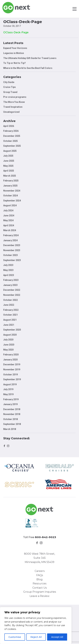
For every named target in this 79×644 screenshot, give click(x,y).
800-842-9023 (46, 537)
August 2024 (10, 205)
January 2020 (10, 360)
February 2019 (11, 399)
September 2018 (12, 424)
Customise (15, 637)
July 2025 (8, 156)
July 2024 (8, 210)
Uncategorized (11, 112)
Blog (39, 579)
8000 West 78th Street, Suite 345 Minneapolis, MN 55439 (39, 558)
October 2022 (10, 300)
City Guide (9, 82)
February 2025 (11, 181)
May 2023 (8, 270)
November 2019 (12, 370)
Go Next (16, 8)
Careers (40, 571)
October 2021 (10, 315)
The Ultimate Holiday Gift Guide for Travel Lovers (30, 58)
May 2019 (8, 394)
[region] (36, 625)
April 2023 (9, 275)
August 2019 (10, 384)
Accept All (57, 637)
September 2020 (12, 330)
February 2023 (11, 280)
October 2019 (10, 375)
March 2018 (10, 429)
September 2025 (12, 146)
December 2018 (12, 409)
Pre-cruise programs (15, 97)
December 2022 (12, 290)
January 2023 (10, 285)
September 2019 (12, 379)
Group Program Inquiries (40, 592)
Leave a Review (39, 596)
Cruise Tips (10, 87)
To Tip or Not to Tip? (15, 63)
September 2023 (12, 260)
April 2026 (9, 126)
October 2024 (10, 196)
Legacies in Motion (14, 53)
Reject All (36, 637)
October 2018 (10, 419)
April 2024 (9, 225)
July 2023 (8, 265)
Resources (39, 583)
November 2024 (12, 191)
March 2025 (10, 176)
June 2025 (9, 161)
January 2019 (10, 404)
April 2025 (9, 171)
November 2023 (12, 250)
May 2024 (8, 220)
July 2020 (8, 340)
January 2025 (10, 186)
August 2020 (10, 335)
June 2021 (9, 325)
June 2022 (9, 305)
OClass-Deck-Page (16, 32)
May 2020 (8, 350)
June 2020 (9, 345)
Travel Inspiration (13, 107)
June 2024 (9, 216)
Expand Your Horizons (15, 48)
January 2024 (10, 240)
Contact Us (39, 588)
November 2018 (12, 414)
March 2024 (10, 230)
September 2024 (12, 201)
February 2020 (11, 355)
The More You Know (14, 102)
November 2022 (12, 295)
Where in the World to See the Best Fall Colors (28, 68)
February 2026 (11, 131)
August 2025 (10, 151)
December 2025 (12, 136)
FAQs (40, 575)
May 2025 (8, 166)
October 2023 (10, 255)
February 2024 (11, 235)
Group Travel (10, 92)
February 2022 (11, 310)
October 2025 (10, 141)
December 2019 (12, 364)
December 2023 (12, 245)
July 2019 (8, 389)
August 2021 (10, 320)
